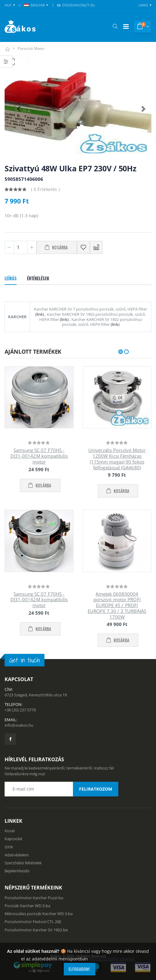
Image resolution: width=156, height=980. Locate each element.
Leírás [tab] (11, 278)
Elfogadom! (80, 969)
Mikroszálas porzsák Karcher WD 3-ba (39, 914)
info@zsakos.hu (19, 725)
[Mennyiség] (21, 247)
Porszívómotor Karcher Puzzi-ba (34, 898)
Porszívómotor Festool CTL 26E (33, 922)
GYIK (9, 847)
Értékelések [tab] (38, 278)
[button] (115, 26)
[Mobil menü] (126, 26)
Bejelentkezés (17, 871)
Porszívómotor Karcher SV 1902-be (36, 930)
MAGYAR (34, 5)
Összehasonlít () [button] (76, 5)
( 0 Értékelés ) (45, 189)
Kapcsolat (13, 839)
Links (143, 5)
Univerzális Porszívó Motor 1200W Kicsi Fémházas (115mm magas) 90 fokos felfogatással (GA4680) (117, 459)
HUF (8, 5)
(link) (40, 314)
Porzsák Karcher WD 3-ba (27, 906)
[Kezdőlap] (7, 48)
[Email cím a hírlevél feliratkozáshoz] (61, 789)
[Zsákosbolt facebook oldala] (10, 739)
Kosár (10, 831)
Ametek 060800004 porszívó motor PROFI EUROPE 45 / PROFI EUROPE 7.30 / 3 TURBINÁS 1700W (117, 605)
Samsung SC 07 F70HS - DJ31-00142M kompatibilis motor (39, 456)
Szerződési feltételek (23, 863)
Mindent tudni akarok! (112, 959)
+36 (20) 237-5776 (20, 710)
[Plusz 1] (32, 247)
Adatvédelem (17, 855)
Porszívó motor (31, 48)
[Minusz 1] (9, 247)
